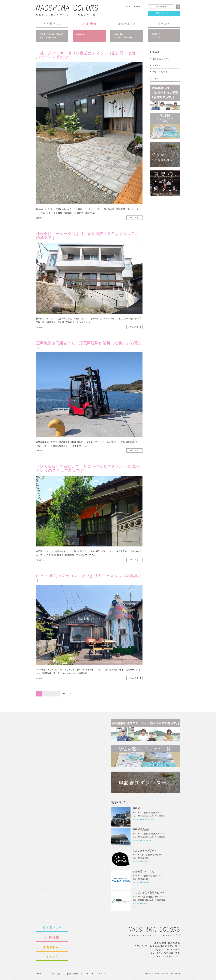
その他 (156, 78)
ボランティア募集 (160, 72)
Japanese (137, 6)
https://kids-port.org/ (140, 861)
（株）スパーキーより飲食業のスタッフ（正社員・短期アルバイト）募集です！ (88, 55)
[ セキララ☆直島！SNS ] (123, 38)
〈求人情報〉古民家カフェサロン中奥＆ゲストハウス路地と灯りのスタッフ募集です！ (88, 469)
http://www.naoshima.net (142, 840)
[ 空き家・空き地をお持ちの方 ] (52, 34)
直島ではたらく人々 (161, 59)
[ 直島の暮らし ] (120, 34)
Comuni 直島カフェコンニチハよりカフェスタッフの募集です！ (89, 578)
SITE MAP (88, 974)
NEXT (65, 694)
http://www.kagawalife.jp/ (142, 882)
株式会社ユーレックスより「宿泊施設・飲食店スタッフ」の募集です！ (88, 236)
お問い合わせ (72, 974)
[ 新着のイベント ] (158, 34)
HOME (39, 974)
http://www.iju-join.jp (141, 903)
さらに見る (134, 218)
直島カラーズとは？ (164, 13)
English (127, 6)
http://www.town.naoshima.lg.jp (144, 819)
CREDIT (103, 974)
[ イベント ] (155, 37)
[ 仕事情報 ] (81, 34)
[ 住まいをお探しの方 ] (48, 38)
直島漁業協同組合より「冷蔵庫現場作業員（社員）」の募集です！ (89, 345)
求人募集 (157, 65)
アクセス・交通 (54, 974)
